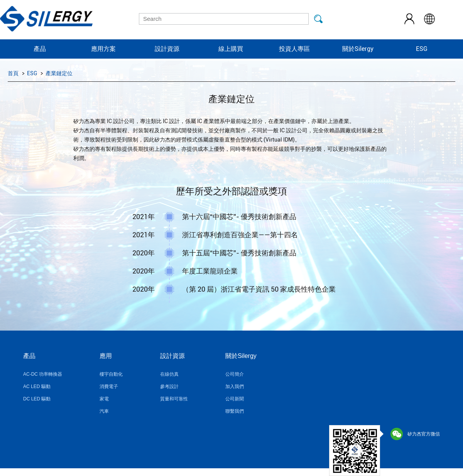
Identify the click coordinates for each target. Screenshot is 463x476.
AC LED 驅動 (37, 387)
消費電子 (109, 387)
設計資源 (167, 49)
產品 (40, 49)
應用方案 (103, 49)
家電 (104, 399)
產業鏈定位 (59, 73)
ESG (422, 49)
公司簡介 (235, 374)
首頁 (13, 73)
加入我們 (235, 387)
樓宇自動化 (111, 374)
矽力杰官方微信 (415, 434)
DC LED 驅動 (37, 399)
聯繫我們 (235, 411)
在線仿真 (169, 374)
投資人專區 (294, 49)
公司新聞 (235, 399)
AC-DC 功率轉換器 (43, 374)
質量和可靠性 (174, 399)
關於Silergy (358, 49)
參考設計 (169, 387)
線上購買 (231, 49)
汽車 (104, 411)
